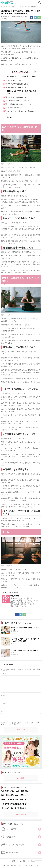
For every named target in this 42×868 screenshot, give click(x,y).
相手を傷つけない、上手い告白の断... (15, 791)
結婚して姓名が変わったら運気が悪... (15, 799)
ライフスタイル (15, 845)
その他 (12, 853)
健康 (5, 19)
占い (11, 829)
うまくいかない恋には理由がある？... (15, 804)
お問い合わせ (31, 861)
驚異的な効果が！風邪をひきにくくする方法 (25, 629)
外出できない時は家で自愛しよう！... (15, 808)
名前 (3, 695)
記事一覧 (15, 861)
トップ (9, 861)
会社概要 (22, 861)
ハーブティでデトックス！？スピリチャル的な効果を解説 (25, 640)
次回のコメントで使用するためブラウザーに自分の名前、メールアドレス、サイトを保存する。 (21, 724)
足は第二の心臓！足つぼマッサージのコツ (25, 652)
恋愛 (11, 837)
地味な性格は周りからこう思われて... (15, 795)
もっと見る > (21, 778)
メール (4, 703)
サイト (3, 712)
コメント (4, 674)
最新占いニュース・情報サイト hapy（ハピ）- (27, 866)
